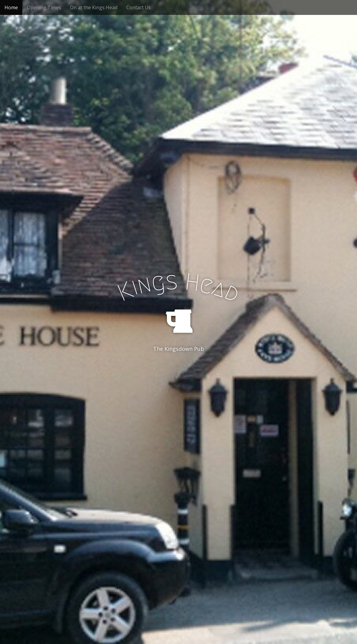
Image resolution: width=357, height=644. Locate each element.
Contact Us (139, 7)
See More (178, 373)
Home (11, 7)
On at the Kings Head (94, 7)
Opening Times (44, 7)
